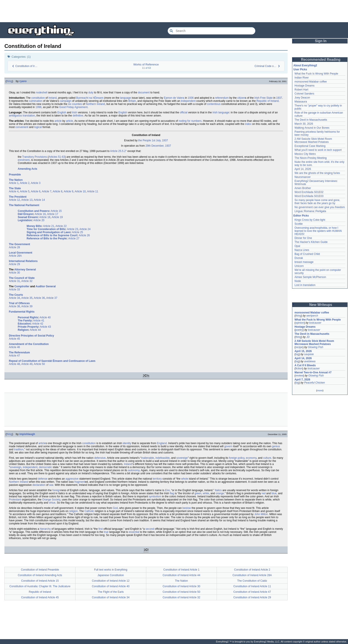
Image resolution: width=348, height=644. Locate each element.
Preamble (15, 175)
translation (29, 116)
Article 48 (14, 364)
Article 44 (35, 330)
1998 (39, 107)
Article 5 (25, 191)
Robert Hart (301, 90)
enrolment (24, 160)
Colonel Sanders (304, 94)
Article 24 (85, 229)
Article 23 (73, 229)
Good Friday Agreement (73, 107)
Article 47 (14, 356)
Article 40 (45, 317)
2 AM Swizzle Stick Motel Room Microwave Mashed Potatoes (313, 140)
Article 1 (14, 183)
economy (251, 458)
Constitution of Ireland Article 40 (111, 586)
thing (9, 81)
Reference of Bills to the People (47, 238)
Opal (297, 246)
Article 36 (39, 298)
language (126, 98)
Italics (218, 490)
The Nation (16, 180)
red (264, 493)
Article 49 (27, 364)
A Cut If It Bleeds (305, 365)
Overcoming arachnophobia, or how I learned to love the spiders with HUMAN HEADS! (318, 231)
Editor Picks (301, 216)
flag (172, 493)
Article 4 (14, 191)
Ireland (53, 98)
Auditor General (46, 286)
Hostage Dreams (304, 86)
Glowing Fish (315, 347)
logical (38, 127)
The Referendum (19, 353)
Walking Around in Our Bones (312, 128)
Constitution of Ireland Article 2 (252, 570)
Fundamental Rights (22, 312)
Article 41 (39, 321)
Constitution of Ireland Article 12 (111, 581)
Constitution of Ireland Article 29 (252, 597)
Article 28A (15, 256)
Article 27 (74, 238)
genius (276, 446)
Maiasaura (301, 102)
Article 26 (84, 235)
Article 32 (27, 281)
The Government (19, 244)
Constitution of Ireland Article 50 (181, 592)
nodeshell (42, 93)
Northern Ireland (95, 104)
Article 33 (14, 290)
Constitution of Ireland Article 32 (181, 597)
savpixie (309, 354)
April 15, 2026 (303, 351)
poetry (299, 330)
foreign (56, 490)
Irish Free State (263, 98)
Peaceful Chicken (314, 383)
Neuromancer (303, 177)
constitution (38, 98)
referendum (222, 98)
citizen (241, 98)
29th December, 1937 (158, 146)
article (58, 121)
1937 (279, 98)
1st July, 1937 (160, 140)
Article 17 (53, 214)
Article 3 (36, 183)
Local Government (21, 253)
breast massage (304, 262)
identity (127, 443)
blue (274, 493)
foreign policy (237, 458)
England (162, 443)
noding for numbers (190, 121)
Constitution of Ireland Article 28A (252, 575)
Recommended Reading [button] (321, 60)
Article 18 (45, 217)
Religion (23, 330)
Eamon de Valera (174, 98)
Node (298, 281)
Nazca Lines (302, 250)
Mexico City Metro (305, 154)
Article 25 (77, 232)
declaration (39, 485)
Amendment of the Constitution (29, 344)
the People (145, 140)
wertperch (312, 316)
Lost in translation (305, 285)
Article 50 (39, 364)
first (101, 529)
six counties (75, 104)
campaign (66, 101)
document (144, 93)
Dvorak (299, 258)
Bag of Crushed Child (307, 254)
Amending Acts (28, 169)
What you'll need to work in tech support (318, 150)
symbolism (155, 496)
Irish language (221, 112)
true (106, 532)
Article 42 (38, 324)
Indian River (302, 78)
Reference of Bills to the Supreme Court (52, 235)
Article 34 (14, 298)
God (115, 508)
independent (188, 101)
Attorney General (25, 270)
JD (308, 337)
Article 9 (68, 191)
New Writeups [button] (321, 305)
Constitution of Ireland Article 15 (40, 581)
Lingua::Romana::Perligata (310, 211)
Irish (75, 112)
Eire (167, 490)
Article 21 (49, 226)
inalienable (147, 458)
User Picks (300, 69)
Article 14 (39, 200)
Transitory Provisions (35, 157)
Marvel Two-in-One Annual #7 (313, 372)
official (184, 112)
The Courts (16, 295)
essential (134, 532)
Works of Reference (146, 64)
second (150, 529)
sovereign (182, 458)
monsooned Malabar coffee (311, 82)
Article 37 (52, 298)
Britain (132, 101)
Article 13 (27, 200)
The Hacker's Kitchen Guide (311, 242)
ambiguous (15, 116)
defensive (100, 458)
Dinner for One (303, 238)
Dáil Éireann (25, 214)
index (248, 124)
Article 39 (27, 306)
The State (15, 188)
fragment (80, 482)
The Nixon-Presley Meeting (311, 158)
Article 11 (93, 191)
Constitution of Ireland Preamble (40, 570)
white (206, 493)
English (62, 112)
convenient (22, 127)
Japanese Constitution (111, 575)
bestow (187, 508)
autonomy (134, 470)
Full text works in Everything (111, 570)
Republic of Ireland (267, 101)
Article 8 (58, 191)
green (198, 493)
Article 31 (14, 281)
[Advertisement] (174, 11)
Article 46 (14, 347)
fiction (299, 368)
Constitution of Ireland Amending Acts (40, 575)
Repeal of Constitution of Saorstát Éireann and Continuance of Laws (52, 361)
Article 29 (14, 264)
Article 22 (61, 226)
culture (267, 458)
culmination (36, 101)
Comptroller (22, 286)
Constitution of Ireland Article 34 (111, 597)
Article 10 (80, 191)
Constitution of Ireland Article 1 (181, 570)
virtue (52, 503)
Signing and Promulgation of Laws (48, 232)
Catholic (89, 511)
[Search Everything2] (212, 31)
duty (91, 93)
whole (185, 479)
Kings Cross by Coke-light (310, 220)
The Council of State (22, 278)
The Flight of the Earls (111, 592)
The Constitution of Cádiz (252, 581)
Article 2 (25, 183)
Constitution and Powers (33, 211)
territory (157, 479)
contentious (214, 104)
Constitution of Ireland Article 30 (181, 586)
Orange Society (51, 500)
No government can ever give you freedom (320, 207)
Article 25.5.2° (118, 151)
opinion (300, 323)
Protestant (15, 500)
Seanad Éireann (28, 217)
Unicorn (299, 266)
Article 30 (14, 273)
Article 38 (14, 306)
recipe (299, 347)
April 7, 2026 (302, 380)
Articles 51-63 (57, 157)
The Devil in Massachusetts (311, 120)
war (51, 485)
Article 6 (36, 191)
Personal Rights (28, 317)
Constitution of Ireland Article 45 (40, 597)
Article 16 (40, 214)
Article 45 (14, 339)
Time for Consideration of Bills (46, 229)
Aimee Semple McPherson (310, 277)
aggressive (72, 479)
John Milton (261, 514)
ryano (23, 81)
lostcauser (315, 323)
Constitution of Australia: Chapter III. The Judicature (40, 586)
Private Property (28, 327)
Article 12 (14, 200)
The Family (25, 321)
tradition (19, 449)
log (297, 354)
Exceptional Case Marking (310, 146)
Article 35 (27, 298)
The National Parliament (24, 205)
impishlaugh (27, 434)
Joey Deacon (302, 98)
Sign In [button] (321, 41)
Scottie (299, 224)
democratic (45, 467)
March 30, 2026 (304, 124)
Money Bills (34, 226)
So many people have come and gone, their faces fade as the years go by (317, 202)
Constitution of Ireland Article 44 (181, 575)
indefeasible (162, 458)
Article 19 (57, 217)
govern (228, 446)
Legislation (25, 220)
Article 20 (39, 220)
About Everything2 (305, 65)
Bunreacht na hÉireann (90, 98)
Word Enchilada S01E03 (309, 196)
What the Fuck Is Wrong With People (316, 74)
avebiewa (310, 361)
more (320, 390)
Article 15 (56, 211)
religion (74, 511)
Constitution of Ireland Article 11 (252, 586)
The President (18, 197)
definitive (78, 116)
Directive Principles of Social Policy (31, 336)
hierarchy (45, 529)
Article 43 (45, 327)
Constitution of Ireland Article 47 (252, 592)
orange (220, 493)
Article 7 (46, 191)
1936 (191, 98)
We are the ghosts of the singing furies (317, 173)
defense (43, 479)
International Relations (23, 261)
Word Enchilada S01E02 (309, 192)
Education (24, 324)
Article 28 (14, 247)
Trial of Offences (19, 303)
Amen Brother (303, 188)
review (299, 376)
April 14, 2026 (303, 169)
